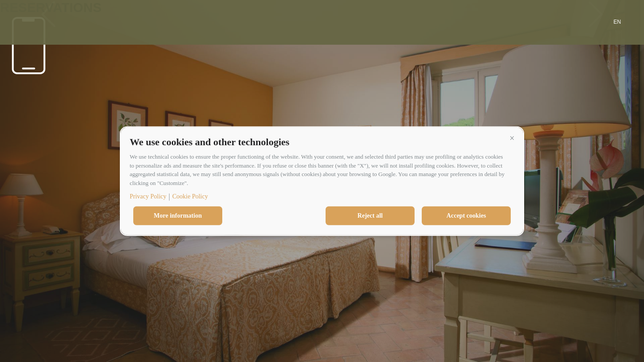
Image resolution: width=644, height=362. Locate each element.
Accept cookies (466, 216)
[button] (512, 138)
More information (178, 216)
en (617, 22)
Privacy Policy (148, 196)
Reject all (370, 216)
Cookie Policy (190, 196)
